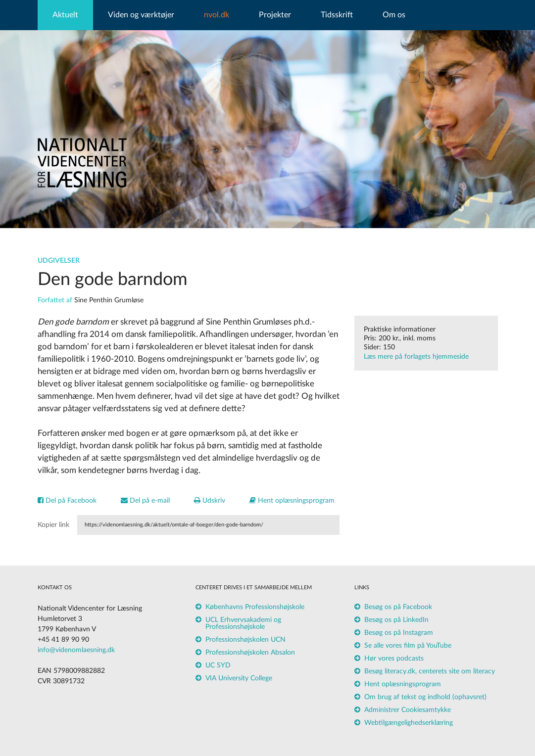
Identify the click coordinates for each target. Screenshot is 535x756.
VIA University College (239, 678)
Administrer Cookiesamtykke (408, 710)
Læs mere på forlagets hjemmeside (416, 357)
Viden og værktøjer (141, 15)
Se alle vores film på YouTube (408, 646)
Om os (394, 15)
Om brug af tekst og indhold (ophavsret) (425, 697)
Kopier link (53, 525)
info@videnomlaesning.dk (76, 650)
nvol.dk (217, 15)
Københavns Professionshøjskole (255, 607)
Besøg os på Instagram (399, 633)
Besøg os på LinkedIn (396, 620)
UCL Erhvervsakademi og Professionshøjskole (243, 623)
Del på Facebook (67, 501)
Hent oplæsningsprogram (292, 501)
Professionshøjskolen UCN (245, 640)
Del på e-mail (145, 501)
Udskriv (210, 501)
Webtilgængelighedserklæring (409, 723)
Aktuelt (65, 15)
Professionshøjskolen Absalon (250, 653)
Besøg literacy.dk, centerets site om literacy (430, 671)
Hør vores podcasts (394, 659)
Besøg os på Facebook (398, 607)
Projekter (275, 15)
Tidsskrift (337, 15)
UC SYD (218, 665)
